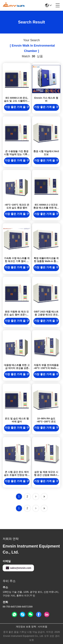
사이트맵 (43, 627)
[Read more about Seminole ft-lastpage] (44, 508)
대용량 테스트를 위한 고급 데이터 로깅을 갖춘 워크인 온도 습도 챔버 (17, 368)
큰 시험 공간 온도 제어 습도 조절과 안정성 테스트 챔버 (17, 475)
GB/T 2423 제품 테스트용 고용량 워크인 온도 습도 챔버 (46, 315)
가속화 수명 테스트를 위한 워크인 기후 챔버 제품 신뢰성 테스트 (17, 261)
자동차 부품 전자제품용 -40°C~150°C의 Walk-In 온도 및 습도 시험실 (46, 368)
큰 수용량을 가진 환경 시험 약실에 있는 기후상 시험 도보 (17, 154)
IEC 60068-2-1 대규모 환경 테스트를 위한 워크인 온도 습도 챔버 (46, 208)
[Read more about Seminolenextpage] (36, 508)
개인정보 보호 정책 (26, 627)
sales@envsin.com (18, 568)
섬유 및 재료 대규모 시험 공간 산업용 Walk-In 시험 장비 (46, 475)
